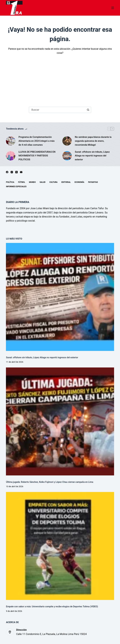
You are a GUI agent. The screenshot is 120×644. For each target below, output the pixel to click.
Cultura (53, 182)
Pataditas (93, 182)
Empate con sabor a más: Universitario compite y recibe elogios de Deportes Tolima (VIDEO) (52, 607)
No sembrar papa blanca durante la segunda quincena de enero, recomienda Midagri (93, 141)
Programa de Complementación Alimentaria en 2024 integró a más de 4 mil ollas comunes (36, 141)
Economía (79, 182)
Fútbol (22, 182)
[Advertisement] (60, 79)
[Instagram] (12, 172)
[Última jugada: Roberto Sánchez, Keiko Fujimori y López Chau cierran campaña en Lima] (60, 421)
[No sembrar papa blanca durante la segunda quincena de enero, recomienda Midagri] (67, 141)
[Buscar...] (57, 110)
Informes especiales (16, 187)
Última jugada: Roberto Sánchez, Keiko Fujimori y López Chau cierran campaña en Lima (50, 482)
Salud (42, 182)
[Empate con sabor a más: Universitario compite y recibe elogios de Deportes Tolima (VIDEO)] (60, 546)
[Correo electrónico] (21, 172)
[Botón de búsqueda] (88, 110)
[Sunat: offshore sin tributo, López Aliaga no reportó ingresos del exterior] (67, 156)
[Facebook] (7, 172)
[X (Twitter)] (16, 172)
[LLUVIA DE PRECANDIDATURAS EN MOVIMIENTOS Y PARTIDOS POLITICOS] (11, 156)
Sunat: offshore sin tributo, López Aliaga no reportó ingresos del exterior (92, 156)
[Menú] (113, 8)
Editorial (66, 182)
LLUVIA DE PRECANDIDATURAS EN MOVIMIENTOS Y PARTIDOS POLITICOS (37, 156)
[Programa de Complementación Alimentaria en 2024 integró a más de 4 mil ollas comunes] (11, 141)
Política (10, 182)
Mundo (32, 182)
